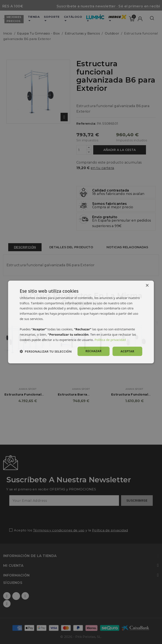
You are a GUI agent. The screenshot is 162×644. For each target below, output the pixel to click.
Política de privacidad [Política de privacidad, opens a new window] (110, 340)
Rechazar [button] (94, 351)
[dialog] (81, 322)
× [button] (147, 286)
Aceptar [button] (128, 351)
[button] (46, 351)
